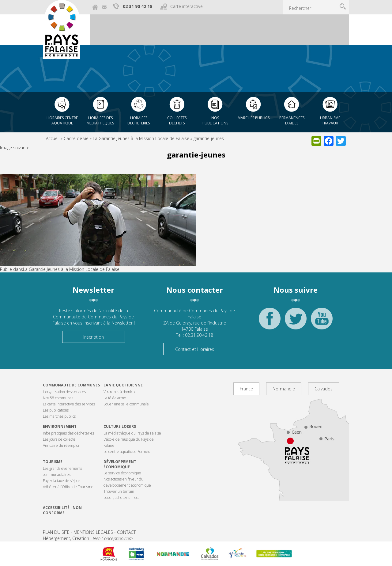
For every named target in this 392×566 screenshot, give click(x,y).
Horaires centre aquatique (62, 120)
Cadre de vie (76, 138)
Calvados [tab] (324, 389)
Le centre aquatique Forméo (127, 452)
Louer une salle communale (126, 404)
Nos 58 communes (58, 398)
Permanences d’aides (292, 120)
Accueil (53, 138)
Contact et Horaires (195, 349)
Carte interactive (187, 6)
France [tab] (246, 389)
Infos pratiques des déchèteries (68, 433)
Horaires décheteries (139, 120)
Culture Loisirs (120, 426)
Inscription (94, 337)
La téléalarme (115, 398)
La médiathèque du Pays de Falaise (132, 433)
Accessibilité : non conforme (62, 510)
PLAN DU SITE (56, 532)
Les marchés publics (59, 416)
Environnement (60, 426)
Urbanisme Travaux (330, 120)
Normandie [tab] (284, 389)
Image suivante (15, 148)
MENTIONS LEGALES (93, 532)
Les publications (56, 410)
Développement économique (120, 464)
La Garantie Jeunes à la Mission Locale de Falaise (141, 138)
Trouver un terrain (119, 491)
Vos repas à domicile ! (121, 392)
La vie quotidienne (123, 385)
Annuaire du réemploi (61, 445)
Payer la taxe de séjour (62, 481)
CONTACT (126, 532)
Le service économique (122, 473)
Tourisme (53, 462)
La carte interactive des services (69, 404)
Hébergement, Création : (88, 538)
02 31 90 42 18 (138, 6)
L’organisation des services (64, 392)
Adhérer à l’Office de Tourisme (68, 487)
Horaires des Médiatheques (100, 120)
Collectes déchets (177, 120)
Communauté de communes (71, 385)
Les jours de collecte (59, 439)
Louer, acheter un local (122, 498)
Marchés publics (254, 118)
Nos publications (215, 120)
